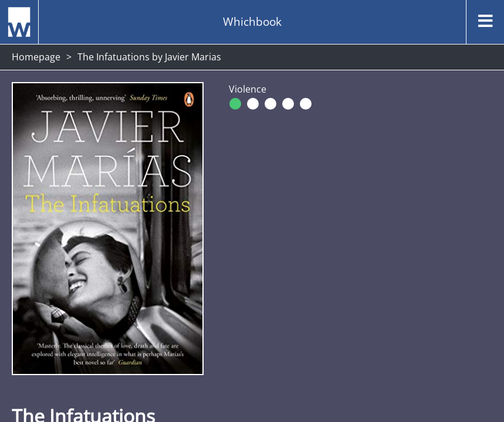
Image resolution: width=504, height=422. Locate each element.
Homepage (36, 57)
